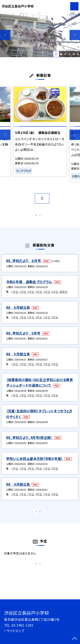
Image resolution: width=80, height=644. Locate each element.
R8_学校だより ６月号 (24, 265)
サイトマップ (15, 631)
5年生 (47, 296)
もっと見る (38, 216)
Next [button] (75, 35)
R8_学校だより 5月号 (24, 338)
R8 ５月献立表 (18, 358)
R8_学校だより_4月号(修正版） (30, 442)
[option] (40, 35)
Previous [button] (5, 35)
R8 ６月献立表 (18, 312)
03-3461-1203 (22, 625)
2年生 (23, 296)
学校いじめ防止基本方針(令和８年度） (35, 463)
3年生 (31, 296)
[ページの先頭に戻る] (75, 639)
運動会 (63, 296)
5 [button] (78, 54)
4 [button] (74, 54)
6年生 (55, 296)
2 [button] (65, 54)
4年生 (39, 296)
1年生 (15, 296)
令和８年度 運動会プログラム (30, 286)
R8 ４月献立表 (18, 489)
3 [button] (69, 54)
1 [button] (61, 54)
